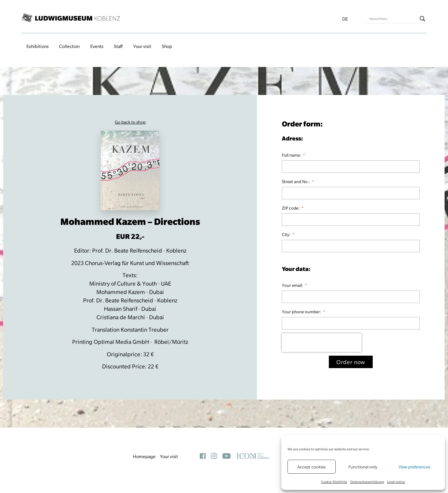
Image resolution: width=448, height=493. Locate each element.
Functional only (363, 467)
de (345, 19)
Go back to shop (130, 122)
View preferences (414, 467)
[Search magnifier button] (422, 19)
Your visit (142, 46)
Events (97, 46)
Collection (69, 46)
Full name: (292, 155)
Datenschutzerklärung (367, 482)
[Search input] (393, 19)
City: (287, 235)
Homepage (144, 457)
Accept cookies (312, 467)
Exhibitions (37, 46)
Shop (167, 46)
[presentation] (322, 343)
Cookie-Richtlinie (334, 482)
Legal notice (396, 482)
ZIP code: (291, 208)
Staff (118, 46)
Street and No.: (296, 182)
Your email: (293, 285)
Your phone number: (302, 312)
